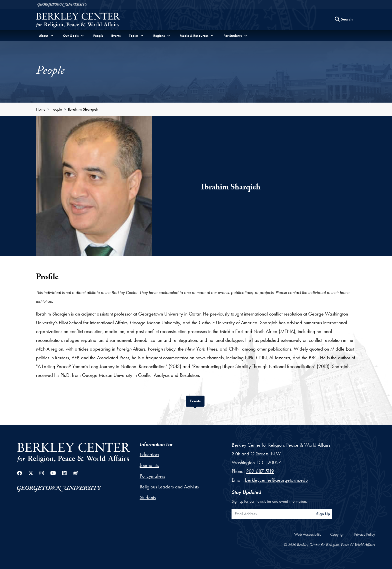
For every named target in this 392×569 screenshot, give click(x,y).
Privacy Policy (365, 534)
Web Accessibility (308, 534)
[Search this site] (344, 19)
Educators (149, 454)
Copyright (338, 534)
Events (116, 36)
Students (148, 497)
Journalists (149, 465)
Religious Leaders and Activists (169, 487)
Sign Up (323, 514)
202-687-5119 (260, 471)
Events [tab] (197, 400)
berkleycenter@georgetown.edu (276, 480)
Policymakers (152, 476)
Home (41, 109)
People (98, 36)
